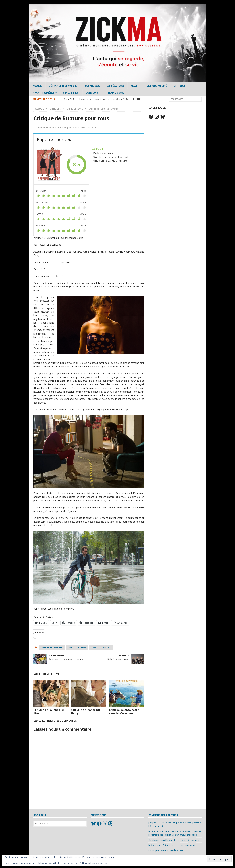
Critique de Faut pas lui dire (49, 712)
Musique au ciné (157, 86)
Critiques (179, 86)
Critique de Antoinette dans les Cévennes (124, 712)
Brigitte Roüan (77, 647)
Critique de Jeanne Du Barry (86, 712)
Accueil (37, 86)
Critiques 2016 (83, 127)
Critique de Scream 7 (176, 850)
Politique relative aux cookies (93, 863)
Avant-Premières (44, 93)
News (134, 86)
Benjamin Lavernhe (52, 647)
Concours (92, 93)
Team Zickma (116, 93)
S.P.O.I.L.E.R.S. (71, 93)
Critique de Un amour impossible (181, 835)
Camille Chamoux (101, 647)
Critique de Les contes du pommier (182, 840)
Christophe (66, 127)
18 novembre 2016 (47, 127)
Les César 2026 (115, 86)
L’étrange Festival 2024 (64, 86)
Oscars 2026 (92, 86)
